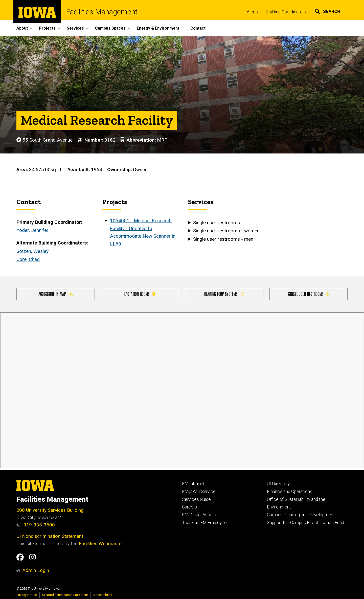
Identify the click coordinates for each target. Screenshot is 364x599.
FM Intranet (193, 484)
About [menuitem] (22, 28)
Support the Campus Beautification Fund (305, 523)
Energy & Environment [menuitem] (158, 28)
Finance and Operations (290, 492)
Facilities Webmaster (101, 543)
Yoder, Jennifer (32, 230)
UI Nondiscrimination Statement (50, 536)
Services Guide (196, 499)
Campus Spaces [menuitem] (110, 28)
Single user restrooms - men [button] (223, 239)
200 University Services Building (50, 510)
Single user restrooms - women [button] (226, 231)
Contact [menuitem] (198, 28)
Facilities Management (102, 12)
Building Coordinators (286, 12)
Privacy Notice (27, 595)
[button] (327, 11)
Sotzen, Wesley (32, 251)
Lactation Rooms (140, 294)
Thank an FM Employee (204, 523)
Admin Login (36, 570)
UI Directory (278, 484)
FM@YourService (199, 492)
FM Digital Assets (199, 515)
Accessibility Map (56, 294)
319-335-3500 (36, 525)
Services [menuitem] (75, 28)
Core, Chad (28, 260)
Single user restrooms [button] (217, 223)
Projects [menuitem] (47, 28)
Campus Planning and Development (301, 515)
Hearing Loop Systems (224, 294)
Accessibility (103, 595)
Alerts (252, 12)
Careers (189, 507)
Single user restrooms (308, 294)
